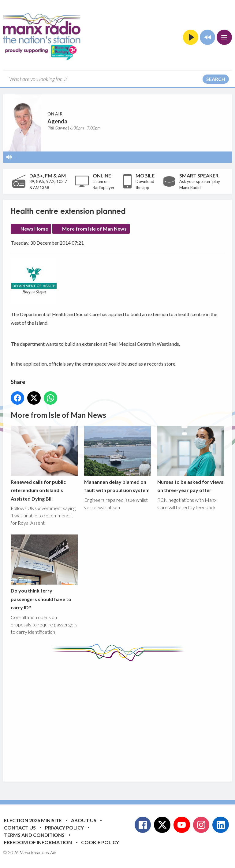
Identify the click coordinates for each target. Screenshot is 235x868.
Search (216, 79)
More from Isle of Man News (94, 229)
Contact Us (20, 828)
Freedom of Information (38, 842)
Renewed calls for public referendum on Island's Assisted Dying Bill (44, 464)
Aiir (53, 852)
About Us (84, 820)
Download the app (145, 184)
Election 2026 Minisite (33, 820)
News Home (34, 229)
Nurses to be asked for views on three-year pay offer (191, 459)
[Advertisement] (123, 717)
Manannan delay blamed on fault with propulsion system (118, 459)
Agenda (57, 121)
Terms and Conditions (34, 835)
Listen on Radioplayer (104, 184)
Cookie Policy (100, 842)
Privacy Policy (64, 828)
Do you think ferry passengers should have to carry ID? (44, 572)
